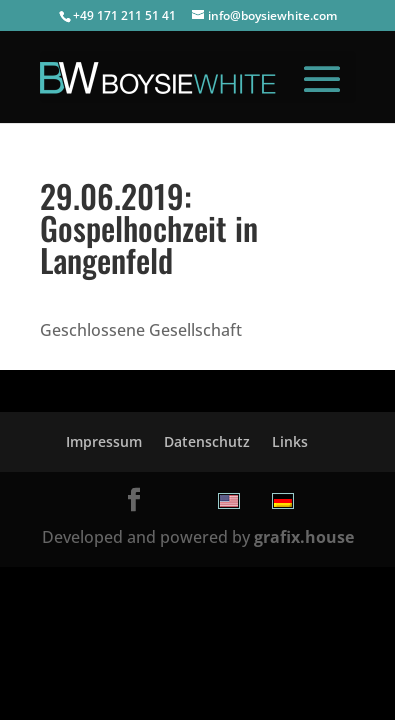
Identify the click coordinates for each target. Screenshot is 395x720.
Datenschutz (207, 441)
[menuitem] (229, 501)
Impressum (104, 441)
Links (290, 441)
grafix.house (304, 537)
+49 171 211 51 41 (124, 15)
